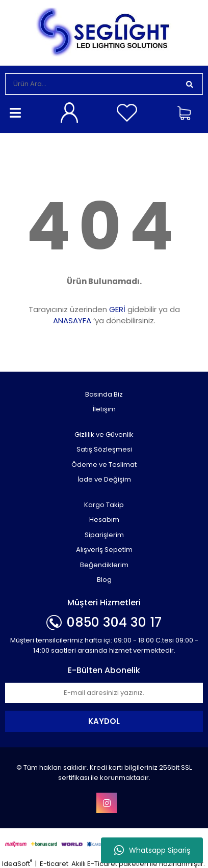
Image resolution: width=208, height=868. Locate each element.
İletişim (104, 409)
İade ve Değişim (104, 479)
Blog (104, 580)
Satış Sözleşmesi (104, 449)
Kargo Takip (104, 505)
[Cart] (188, 113)
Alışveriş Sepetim (104, 550)
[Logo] (104, 32)
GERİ (117, 309)
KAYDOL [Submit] (104, 721)
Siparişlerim (104, 535)
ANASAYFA (72, 320)
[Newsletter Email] (104, 693)
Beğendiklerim (104, 565)
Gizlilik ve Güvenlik (104, 435)
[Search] (91, 84)
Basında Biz (104, 394)
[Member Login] (71, 113)
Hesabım (104, 520)
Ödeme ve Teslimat (104, 465)
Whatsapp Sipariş (152, 850)
